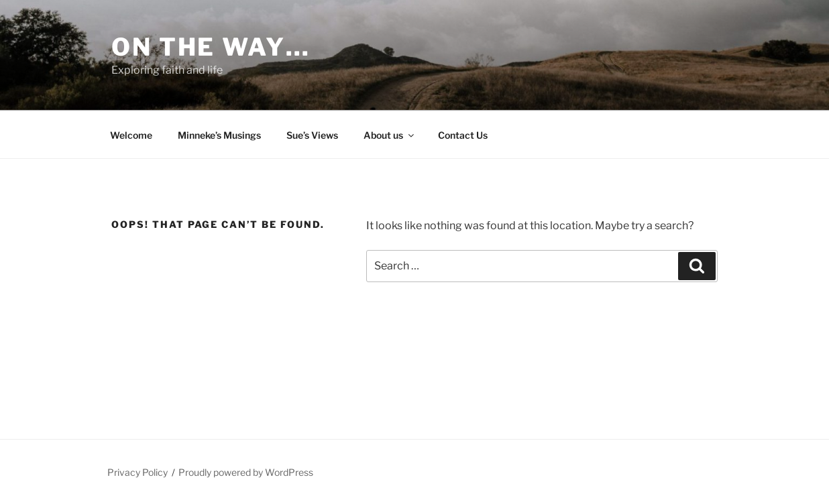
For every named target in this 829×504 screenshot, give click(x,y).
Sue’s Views (312, 135)
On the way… (211, 47)
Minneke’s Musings (219, 135)
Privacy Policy (137, 472)
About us (390, 135)
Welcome (131, 135)
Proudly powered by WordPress (246, 472)
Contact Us (463, 135)
